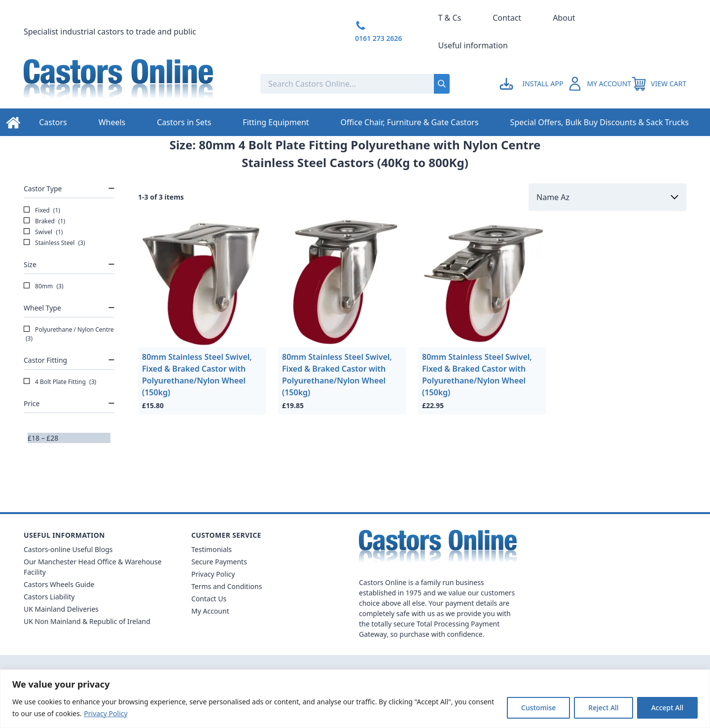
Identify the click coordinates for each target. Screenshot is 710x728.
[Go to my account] (533, 84)
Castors (53, 122)
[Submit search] (442, 84)
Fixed (42, 210)
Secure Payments (219, 562)
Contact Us (209, 599)
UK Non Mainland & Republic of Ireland (87, 621)
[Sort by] (607, 197)
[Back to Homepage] (134, 84)
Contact (507, 18)
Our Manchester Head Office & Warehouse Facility (93, 567)
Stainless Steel (54, 243)
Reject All (603, 708)
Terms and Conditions (227, 586)
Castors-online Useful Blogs (68, 549)
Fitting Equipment (276, 122)
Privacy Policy (106, 713)
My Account (210, 611)
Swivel (43, 232)
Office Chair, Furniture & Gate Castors (410, 122)
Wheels (112, 122)
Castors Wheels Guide (59, 584)
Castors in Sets (184, 122)
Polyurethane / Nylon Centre (69, 334)
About (564, 18)
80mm (44, 286)
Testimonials (212, 549)
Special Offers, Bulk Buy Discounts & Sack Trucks (600, 122)
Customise (538, 708)
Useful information (473, 45)
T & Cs (450, 18)
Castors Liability (49, 597)
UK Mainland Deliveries (61, 609)
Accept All (667, 708)
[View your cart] (659, 84)
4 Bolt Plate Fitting (60, 382)
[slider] (28, 443)
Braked (44, 221)
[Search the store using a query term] (325, 84)
